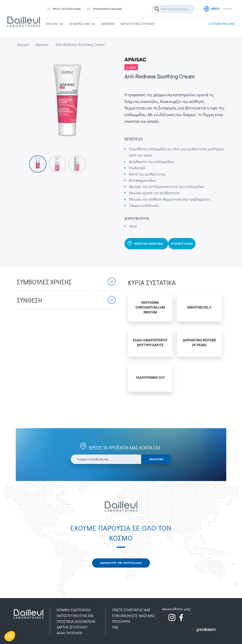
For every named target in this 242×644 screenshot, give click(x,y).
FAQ (115, 627)
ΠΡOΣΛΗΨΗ (121, 621)
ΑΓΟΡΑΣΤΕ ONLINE (182, 244)
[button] (67, 284)
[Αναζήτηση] (173, 9)
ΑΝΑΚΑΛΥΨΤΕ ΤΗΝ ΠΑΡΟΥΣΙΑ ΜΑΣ (121, 563)
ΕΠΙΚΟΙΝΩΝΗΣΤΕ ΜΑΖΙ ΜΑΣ (107, 9)
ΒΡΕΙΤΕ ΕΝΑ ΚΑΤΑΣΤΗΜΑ (149, 244)
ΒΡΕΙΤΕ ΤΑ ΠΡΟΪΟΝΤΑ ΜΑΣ (67, 9)
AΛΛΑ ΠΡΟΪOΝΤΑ (69, 633)
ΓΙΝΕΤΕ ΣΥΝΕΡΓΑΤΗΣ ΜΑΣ (131, 610)
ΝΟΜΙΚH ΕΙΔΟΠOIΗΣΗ (74, 610)
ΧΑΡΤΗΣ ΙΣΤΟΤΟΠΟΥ (72, 627)
